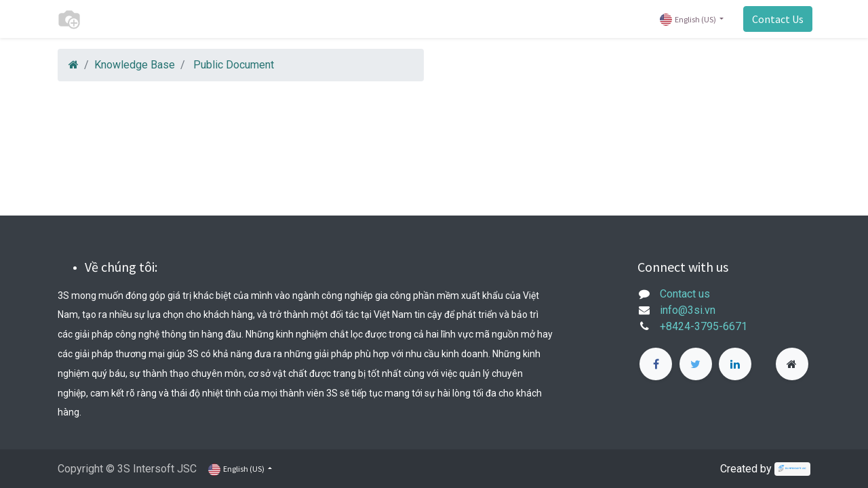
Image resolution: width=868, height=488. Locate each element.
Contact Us (776, 19)
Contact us (685, 294)
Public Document (234, 65)
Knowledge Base (135, 65)
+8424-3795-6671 (704, 326)
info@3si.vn (688, 310)
